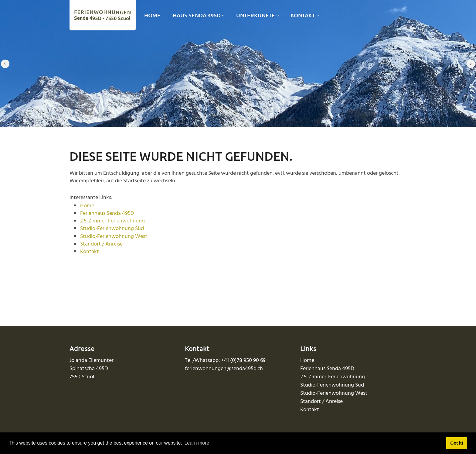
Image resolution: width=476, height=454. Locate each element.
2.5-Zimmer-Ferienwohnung (112, 221)
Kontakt (90, 252)
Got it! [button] (457, 443)
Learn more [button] (197, 443)
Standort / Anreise (101, 244)
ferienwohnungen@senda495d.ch (224, 369)
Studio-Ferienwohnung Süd (112, 229)
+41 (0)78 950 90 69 (243, 361)
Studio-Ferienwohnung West (114, 237)
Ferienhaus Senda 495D (107, 213)
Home (87, 206)
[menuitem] (152, 15)
